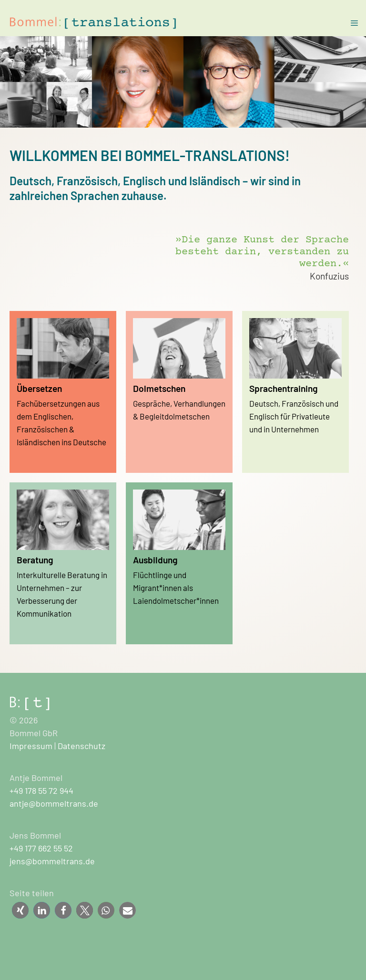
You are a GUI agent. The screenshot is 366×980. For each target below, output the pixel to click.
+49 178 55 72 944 (41, 790)
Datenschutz (81, 746)
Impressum (31, 746)
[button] (20, 910)
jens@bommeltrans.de (52, 861)
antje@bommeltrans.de (54, 803)
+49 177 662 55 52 (41, 848)
